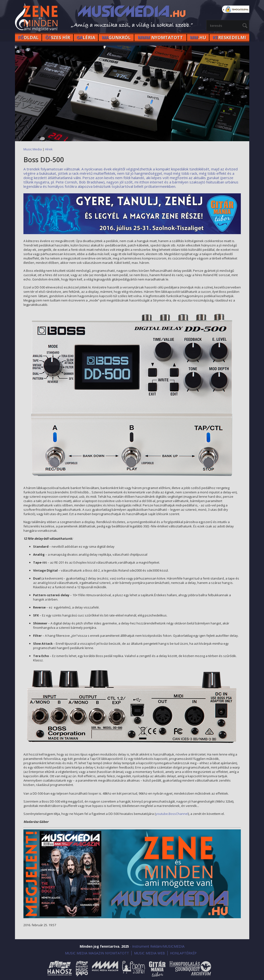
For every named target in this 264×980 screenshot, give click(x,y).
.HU (198, 37)
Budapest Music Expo (82, 969)
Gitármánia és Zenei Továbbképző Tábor (157, 969)
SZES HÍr (58, 37)
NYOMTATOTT (160, 37)
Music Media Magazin (105, 969)
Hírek (49, 149)
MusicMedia (37, 18)
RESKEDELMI (229, 37)
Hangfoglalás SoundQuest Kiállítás (190, 969)
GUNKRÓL (116, 37)
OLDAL (28, 37)
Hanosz (60, 969)
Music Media (33, 149)
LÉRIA (86, 37)
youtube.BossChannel (172, 814)
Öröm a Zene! (134, 969)
